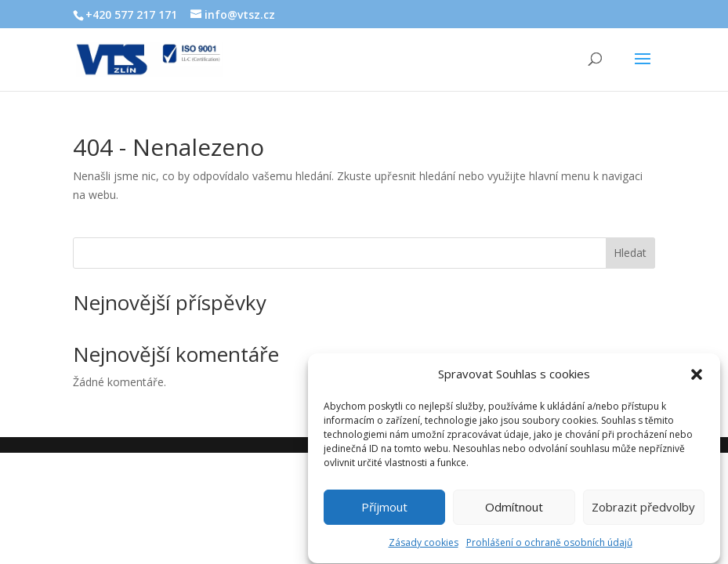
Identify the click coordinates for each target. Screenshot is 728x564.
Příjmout (384, 510)
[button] (697, 378)
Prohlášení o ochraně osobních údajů (549, 546)
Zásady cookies (424, 546)
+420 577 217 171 (131, 14)
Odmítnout (514, 510)
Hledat (630, 253)
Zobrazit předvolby (643, 510)
